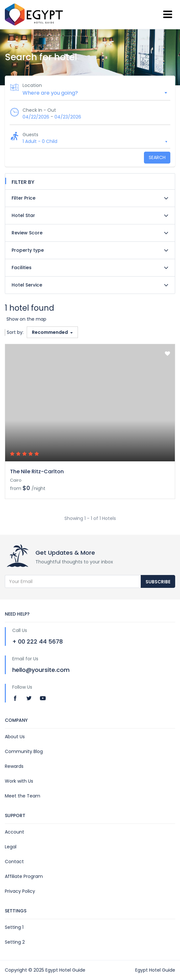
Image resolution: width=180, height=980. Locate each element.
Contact (14, 862)
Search (157, 157)
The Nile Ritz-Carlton (37, 471)
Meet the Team (23, 796)
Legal (11, 847)
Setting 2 (15, 942)
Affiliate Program (24, 876)
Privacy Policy (20, 891)
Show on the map (26, 319)
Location (32, 85)
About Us (15, 737)
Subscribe (158, 582)
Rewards (14, 766)
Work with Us (19, 781)
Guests (30, 135)
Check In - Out (39, 110)
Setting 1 (14, 927)
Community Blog (24, 751)
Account (14, 832)
